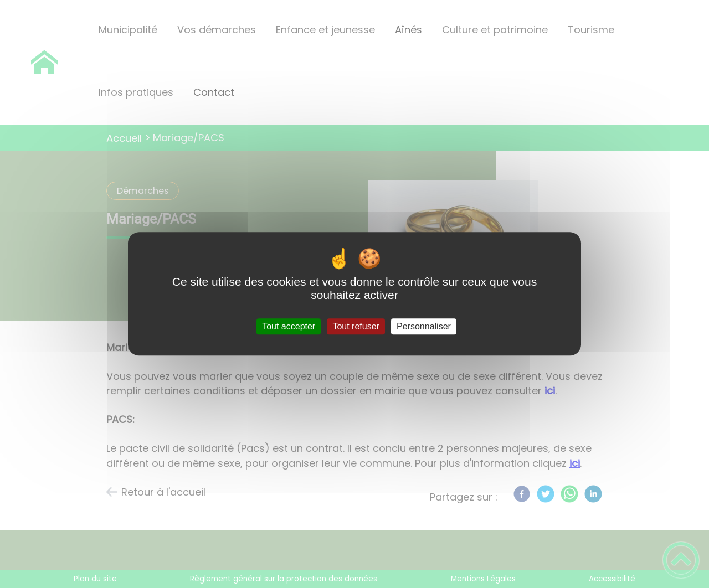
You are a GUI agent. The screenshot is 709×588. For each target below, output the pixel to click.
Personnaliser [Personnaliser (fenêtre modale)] (424, 326)
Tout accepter (289, 326)
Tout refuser (356, 326)
